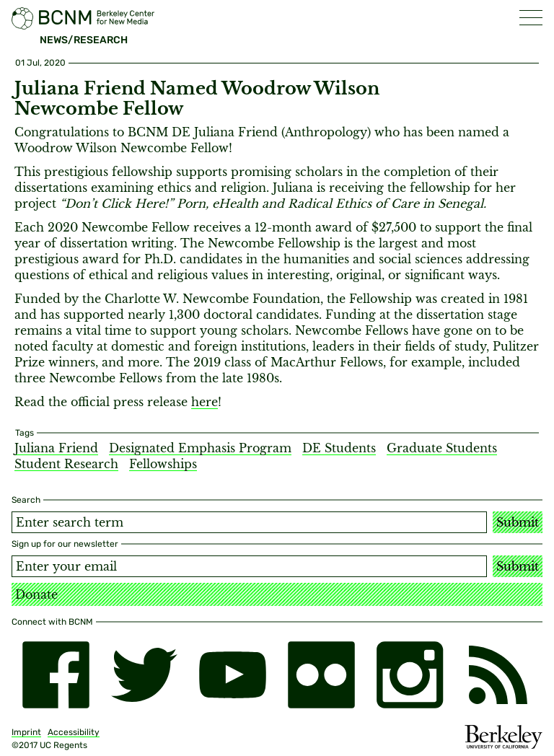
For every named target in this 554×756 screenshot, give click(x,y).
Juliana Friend (56, 448)
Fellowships (163, 464)
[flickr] (321, 675)
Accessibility (74, 732)
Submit (518, 522)
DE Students (339, 448)
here (205, 402)
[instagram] (410, 675)
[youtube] (233, 675)
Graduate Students (442, 448)
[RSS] (498, 675)
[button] (531, 18)
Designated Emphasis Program (200, 448)
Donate (36, 594)
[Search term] (249, 522)
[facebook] (56, 675)
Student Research (66, 464)
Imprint (26, 732)
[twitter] (145, 675)
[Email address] (249, 566)
